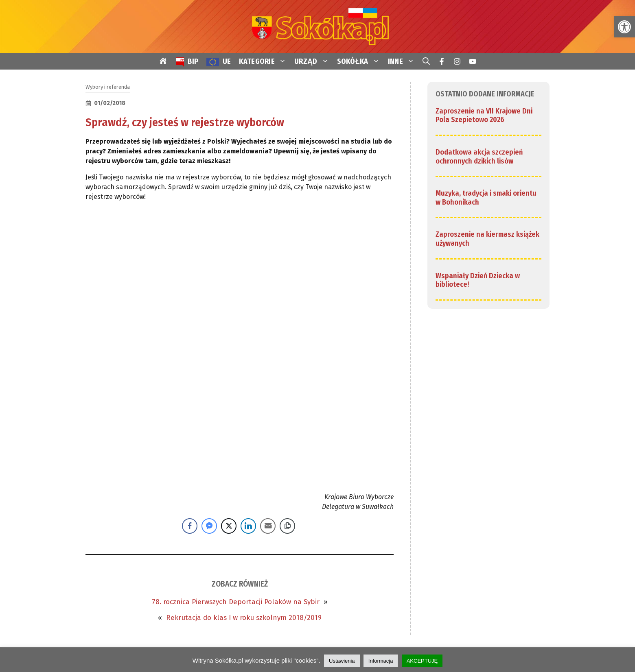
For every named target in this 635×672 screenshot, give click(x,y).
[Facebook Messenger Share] (209, 526)
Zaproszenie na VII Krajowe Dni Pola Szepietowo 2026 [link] (484, 116)
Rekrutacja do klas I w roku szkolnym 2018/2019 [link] (244, 618)
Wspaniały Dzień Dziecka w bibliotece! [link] (478, 280)
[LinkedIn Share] (248, 526)
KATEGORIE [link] (265, 61)
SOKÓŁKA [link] (360, 61)
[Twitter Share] (229, 526)
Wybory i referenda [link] (108, 87)
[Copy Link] (287, 526)
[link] (624, 27)
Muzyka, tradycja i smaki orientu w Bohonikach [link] (486, 198)
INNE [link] (403, 61)
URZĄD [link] (314, 61)
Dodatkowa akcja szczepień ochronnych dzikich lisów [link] (479, 157)
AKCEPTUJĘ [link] (422, 661)
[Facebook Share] (190, 526)
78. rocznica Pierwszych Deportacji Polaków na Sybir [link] (236, 602)
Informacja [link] (381, 661)
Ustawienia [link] (342, 661)
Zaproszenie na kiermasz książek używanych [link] (487, 239)
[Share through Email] (268, 526)
